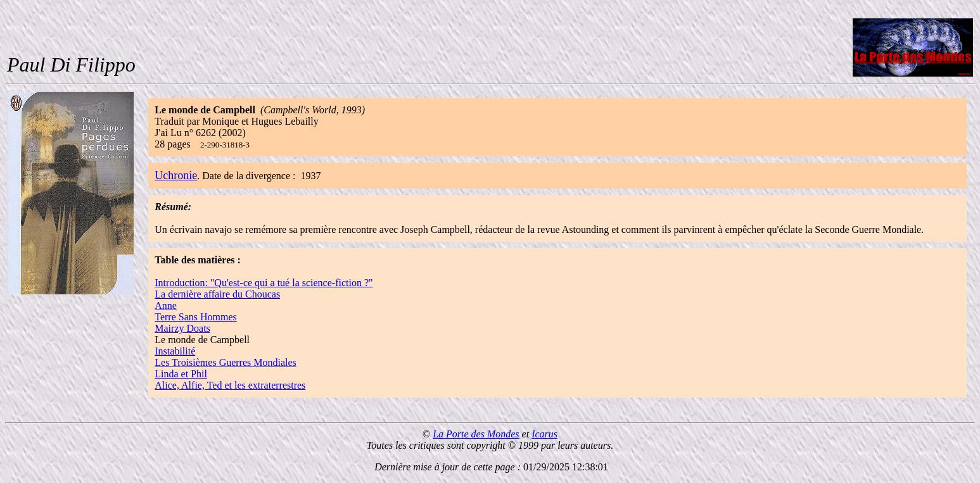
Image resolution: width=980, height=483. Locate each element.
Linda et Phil (181, 374)
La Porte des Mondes (476, 434)
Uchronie (176, 175)
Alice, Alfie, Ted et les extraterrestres (230, 385)
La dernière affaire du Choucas (217, 294)
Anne (166, 305)
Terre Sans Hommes (196, 317)
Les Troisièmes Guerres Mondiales (226, 362)
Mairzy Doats (182, 328)
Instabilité (175, 351)
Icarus (544, 434)
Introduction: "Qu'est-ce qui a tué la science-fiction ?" (264, 283)
